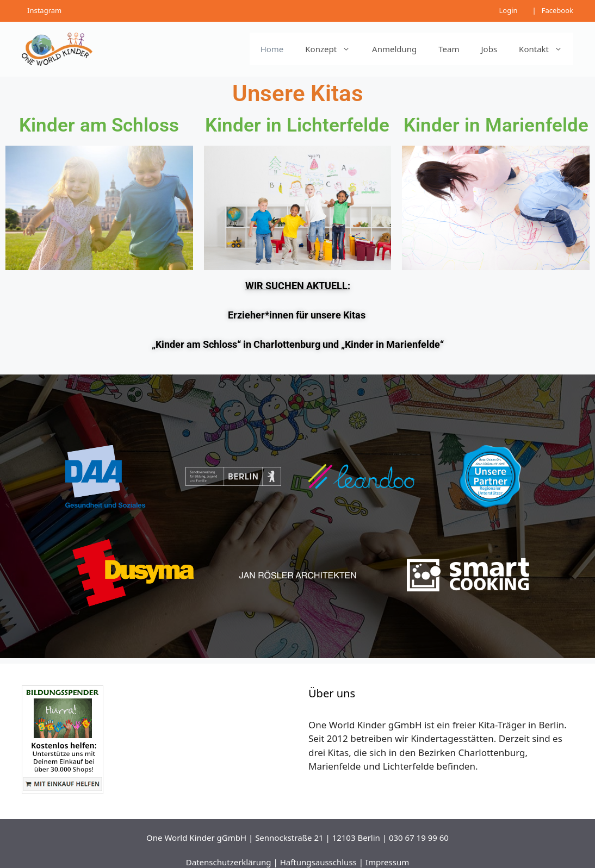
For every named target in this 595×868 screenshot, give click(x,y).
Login (508, 10)
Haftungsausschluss (318, 862)
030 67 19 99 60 (419, 838)
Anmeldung (394, 49)
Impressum (387, 862)
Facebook (557, 10)
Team (449, 49)
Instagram (44, 10)
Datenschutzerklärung (229, 862)
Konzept (333, 49)
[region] (297, 516)
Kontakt (546, 49)
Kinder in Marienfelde (496, 125)
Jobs (489, 49)
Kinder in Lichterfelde (297, 125)
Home (272, 49)
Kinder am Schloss (99, 125)
